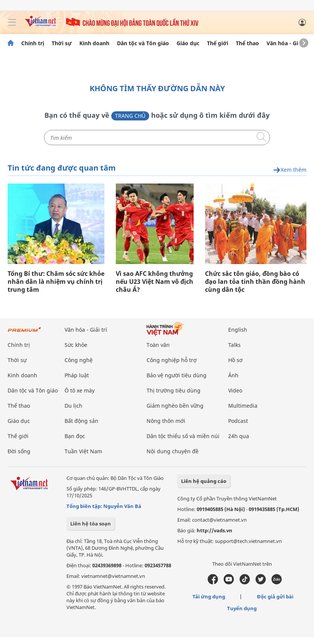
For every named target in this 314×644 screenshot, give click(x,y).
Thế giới (218, 43)
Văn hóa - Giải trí (288, 43)
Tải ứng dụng (209, 597)
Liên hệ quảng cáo (204, 481)
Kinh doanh (94, 43)
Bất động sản (81, 421)
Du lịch (73, 406)
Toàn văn (158, 345)
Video (235, 390)
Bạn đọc (75, 436)
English (238, 330)
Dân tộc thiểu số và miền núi (183, 436)
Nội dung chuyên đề (173, 451)
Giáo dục (188, 43)
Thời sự (62, 43)
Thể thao (247, 43)
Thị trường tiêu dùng (174, 390)
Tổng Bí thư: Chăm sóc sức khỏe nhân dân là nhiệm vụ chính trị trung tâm (56, 282)
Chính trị (33, 43)
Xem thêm (290, 170)
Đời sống (19, 451)
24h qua (239, 436)
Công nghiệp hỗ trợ (172, 360)
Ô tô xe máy (80, 390)
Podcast (238, 421)
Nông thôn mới (166, 421)
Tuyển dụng (242, 608)
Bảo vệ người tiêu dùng (177, 375)
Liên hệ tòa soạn (91, 524)
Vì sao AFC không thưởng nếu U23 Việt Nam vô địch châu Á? (155, 282)
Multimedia (243, 406)
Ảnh (233, 375)
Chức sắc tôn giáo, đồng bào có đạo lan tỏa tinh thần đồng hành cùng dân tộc (255, 282)
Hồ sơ (235, 360)
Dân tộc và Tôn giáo (143, 43)
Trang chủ (130, 116)
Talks (234, 345)
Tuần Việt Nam (83, 451)
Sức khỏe (76, 345)
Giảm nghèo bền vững (175, 406)
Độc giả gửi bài (275, 597)
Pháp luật (77, 375)
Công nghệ (79, 360)
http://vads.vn (215, 530)
